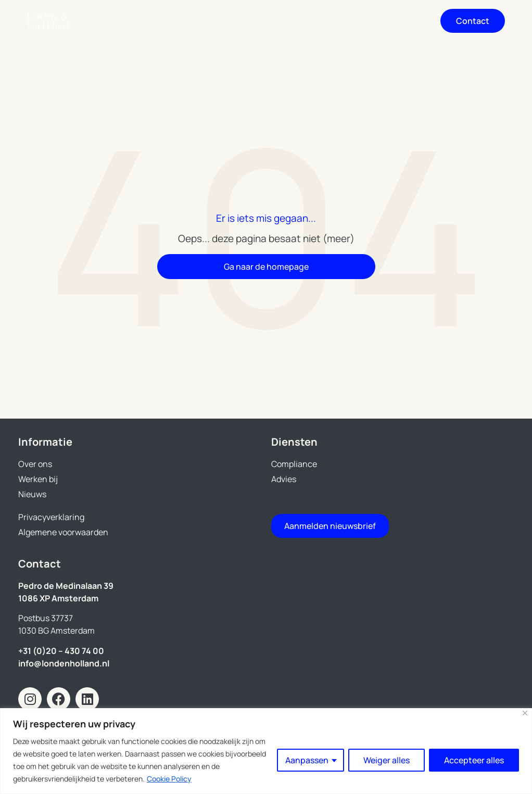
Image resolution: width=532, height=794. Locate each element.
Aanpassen (307, 760)
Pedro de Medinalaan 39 (66, 586)
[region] (266, 751)
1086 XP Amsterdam (58, 598)
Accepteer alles (474, 760)
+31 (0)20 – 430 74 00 (61, 651)
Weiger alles (387, 760)
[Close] (525, 713)
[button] (410, 21)
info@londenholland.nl (64, 663)
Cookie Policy (169, 779)
